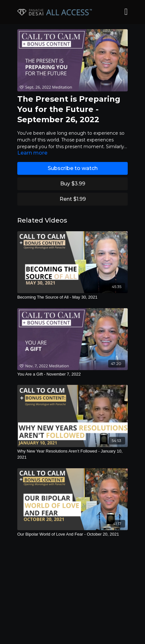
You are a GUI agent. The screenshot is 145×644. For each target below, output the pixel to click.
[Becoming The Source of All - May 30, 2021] (72, 297)
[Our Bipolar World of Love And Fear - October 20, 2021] (72, 534)
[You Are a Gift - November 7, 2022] (72, 374)
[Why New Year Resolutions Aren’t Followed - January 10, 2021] (72, 454)
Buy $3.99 (73, 184)
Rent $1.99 (73, 199)
